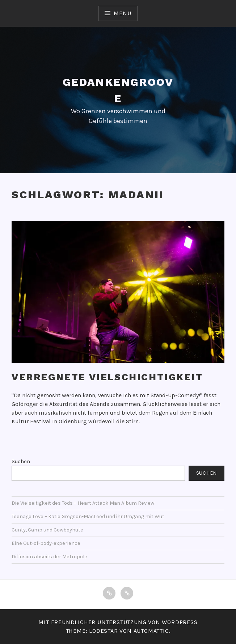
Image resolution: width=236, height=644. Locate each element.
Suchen (21, 461)
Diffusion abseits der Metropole (49, 557)
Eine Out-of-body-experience (46, 543)
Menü (122, 13)
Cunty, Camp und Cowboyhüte (47, 530)
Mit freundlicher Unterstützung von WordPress (118, 622)
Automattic (151, 631)
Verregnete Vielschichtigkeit (107, 377)
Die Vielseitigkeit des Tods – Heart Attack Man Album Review (83, 503)
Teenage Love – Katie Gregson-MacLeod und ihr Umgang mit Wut (88, 516)
